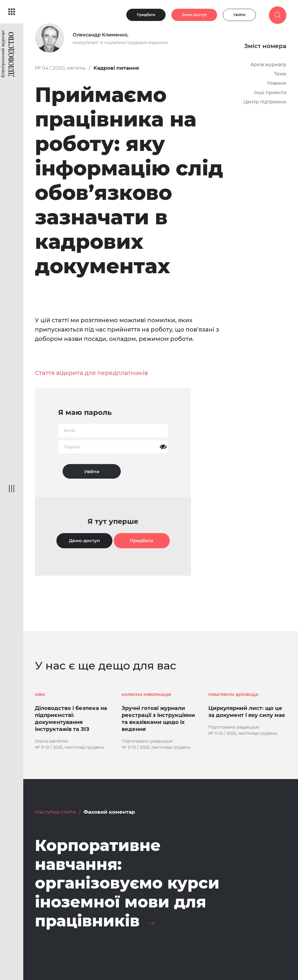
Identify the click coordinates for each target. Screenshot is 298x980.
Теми (280, 74)
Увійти (239, 15)
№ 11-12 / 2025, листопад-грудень (69, 747)
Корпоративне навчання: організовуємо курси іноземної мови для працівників (127, 883)
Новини (277, 83)
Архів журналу (268, 65)
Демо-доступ (194, 15)
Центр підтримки (265, 102)
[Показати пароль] (163, 447)
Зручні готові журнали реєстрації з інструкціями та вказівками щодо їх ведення (158, 719)
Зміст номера (265, 46)
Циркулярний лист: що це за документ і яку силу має (247, 712)
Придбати (146, 15)
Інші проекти (270, 92)
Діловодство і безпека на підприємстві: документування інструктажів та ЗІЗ (71, 719)
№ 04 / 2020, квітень (60, 68)
